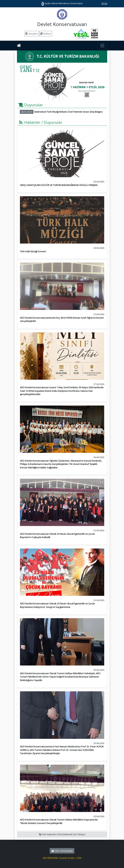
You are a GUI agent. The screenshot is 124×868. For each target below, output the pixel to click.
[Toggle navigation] (102, 46)
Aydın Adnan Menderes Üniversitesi (62, 3)
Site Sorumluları (62, 851)
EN (106, 3)
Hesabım (32, 34)
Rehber (46, 34)
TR (103, 3)
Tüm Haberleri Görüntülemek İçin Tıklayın (62, 834)
